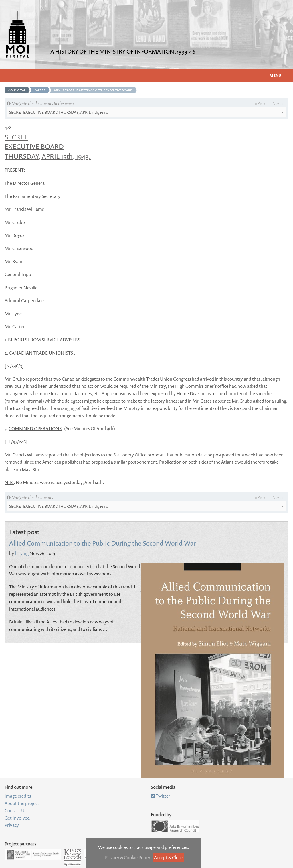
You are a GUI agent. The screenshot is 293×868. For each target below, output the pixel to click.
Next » (278, 103)
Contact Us (15, 810)
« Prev (260, 103)
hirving (22, 553)
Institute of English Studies (33, 855)
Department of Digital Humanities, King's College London (72, 857)
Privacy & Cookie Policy (128, 857)
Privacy (12, 825)
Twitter (161, 796)
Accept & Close (168, 857)
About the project (22, 803)
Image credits (18, 796)
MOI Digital (16, 90)
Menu (275, 75)
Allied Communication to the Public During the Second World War (102, 543)
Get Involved (17, 818)
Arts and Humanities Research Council (175, 826)
